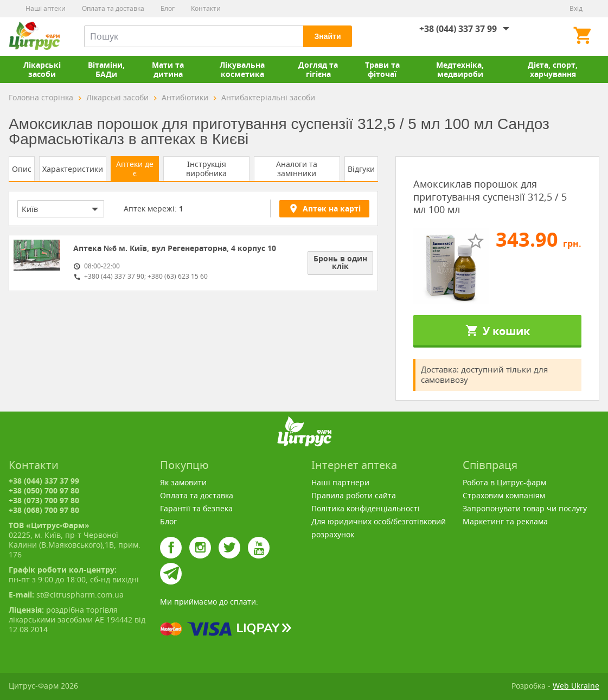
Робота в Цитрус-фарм (504, 482)
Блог (168, 8)
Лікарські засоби (42, 69)
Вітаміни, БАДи (106, 69)
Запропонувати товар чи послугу (525, 508)
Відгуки (361, 169)
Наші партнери (340, 482)
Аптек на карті (324, 208)
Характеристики (73, 169)
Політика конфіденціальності (366, 508)
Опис (22, 169)
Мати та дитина (168, 69)
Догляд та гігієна (318, 69)
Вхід (576, 8)
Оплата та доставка (113, 8)
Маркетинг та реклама (505, 521)
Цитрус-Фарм (34, 36)
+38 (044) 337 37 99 (458, 29)
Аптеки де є (135, 169)
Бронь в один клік (340, 262)
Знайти (327, 36)
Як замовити (183, 482)
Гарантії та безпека (196, 508)
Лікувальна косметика (242, 69)
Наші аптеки (46, 8)
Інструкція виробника (206, 169)
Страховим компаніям (504, 495)
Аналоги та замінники (297, 169)
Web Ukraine (576, 686)
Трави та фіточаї (382, 69)
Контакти (206, 8)
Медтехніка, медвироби (460, 69)
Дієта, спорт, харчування (553, 69)
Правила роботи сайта (354, 495)
